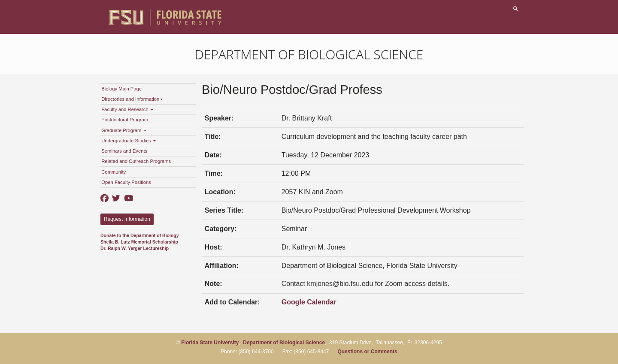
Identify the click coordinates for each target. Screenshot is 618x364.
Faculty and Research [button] (127, 109)
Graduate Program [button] (124, 130)
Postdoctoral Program (125, 120)
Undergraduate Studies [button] (129, 141)
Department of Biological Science (309, 54)
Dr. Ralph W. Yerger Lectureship (135, 248)
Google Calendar (309, 302)
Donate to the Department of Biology (140, 235)
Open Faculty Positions (126, 182)
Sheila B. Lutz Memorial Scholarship (139, 242)
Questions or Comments (367, 352)
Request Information (127, 219)
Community (114, 172)
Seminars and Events (124, 151)
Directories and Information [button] (132, 99)
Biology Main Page (121, 89)
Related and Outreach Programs (136, 161)
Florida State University (210, 343)
